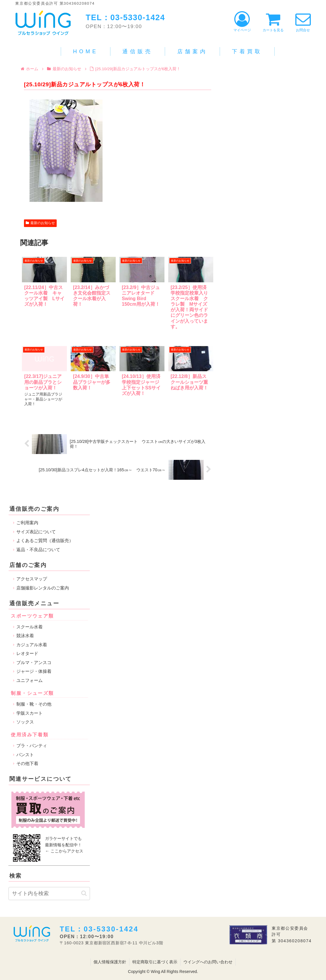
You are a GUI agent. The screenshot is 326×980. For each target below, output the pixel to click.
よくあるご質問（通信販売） (45, 540)
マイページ (242, 22)
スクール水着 (30, 626)
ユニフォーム (30, 680)
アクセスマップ (32, 578)
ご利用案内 (27, 523)
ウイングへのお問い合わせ (208, 962)
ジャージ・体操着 (34, 671)
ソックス (25, 722)
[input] (49, 893)
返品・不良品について (38, 549)
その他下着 (27, 763)
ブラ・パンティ (32, 746)
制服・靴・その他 (34, 704)
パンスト (25, 754)
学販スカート (30, 713)
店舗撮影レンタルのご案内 (43, 588)
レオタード (27, 653)
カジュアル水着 (32, 644)
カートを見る (273, 22)
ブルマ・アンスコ (34, 662)
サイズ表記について (36, 531)
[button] (84, 893)
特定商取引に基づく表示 (155, 962)
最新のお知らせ (40, 223)
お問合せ (303, 22)
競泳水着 (25, 636)
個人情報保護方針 (110, 962)
